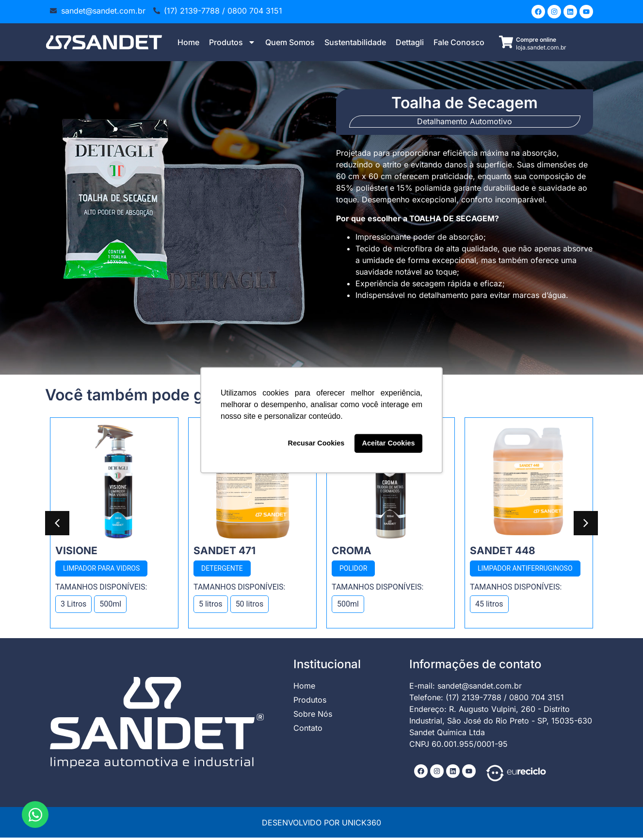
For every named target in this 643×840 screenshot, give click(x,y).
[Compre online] (506, 42)
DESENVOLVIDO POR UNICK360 (321, 823)
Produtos (232, 42)
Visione (76, 551)
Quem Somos (290, 42)
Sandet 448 (503, 551)
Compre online (536, 40)
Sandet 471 (225, 551)
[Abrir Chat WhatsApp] (35, 815)
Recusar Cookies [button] (316, 444)
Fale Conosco (459, 42)
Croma (352, 551)
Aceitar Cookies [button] (389, 444)
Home (188, 42)
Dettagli (410, 42)
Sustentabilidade (355, 42)
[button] (586, 523)
